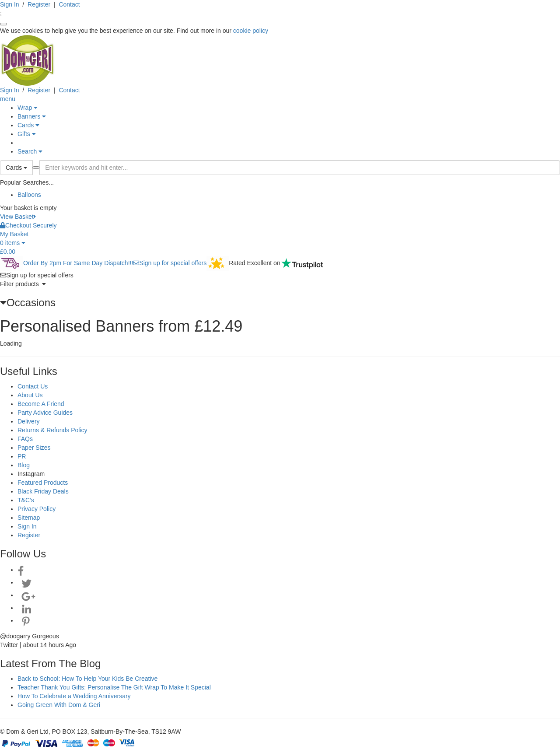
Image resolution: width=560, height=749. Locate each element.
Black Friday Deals (43, 491)
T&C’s (26, 500)
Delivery (29, 421)
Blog (24, 465)
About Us (30, 395)
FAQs (25, 439)
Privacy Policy (37, 509)
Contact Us (33, 386)
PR (22, 456)
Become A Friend (41, 404)
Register (39, 4)
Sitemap (29, 518)
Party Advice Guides (45, 413)
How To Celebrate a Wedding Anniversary (74, 696)
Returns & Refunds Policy (52, 430)
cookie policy (251, 31)
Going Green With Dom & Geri (59, 705)
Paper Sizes (34, 448)
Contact (69, 4)
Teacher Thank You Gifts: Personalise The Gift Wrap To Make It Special (114, 687)
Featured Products (43, 483)
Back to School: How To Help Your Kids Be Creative (87, 679)
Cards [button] (16, 168)
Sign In (10, 4)
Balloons (29, 195)
